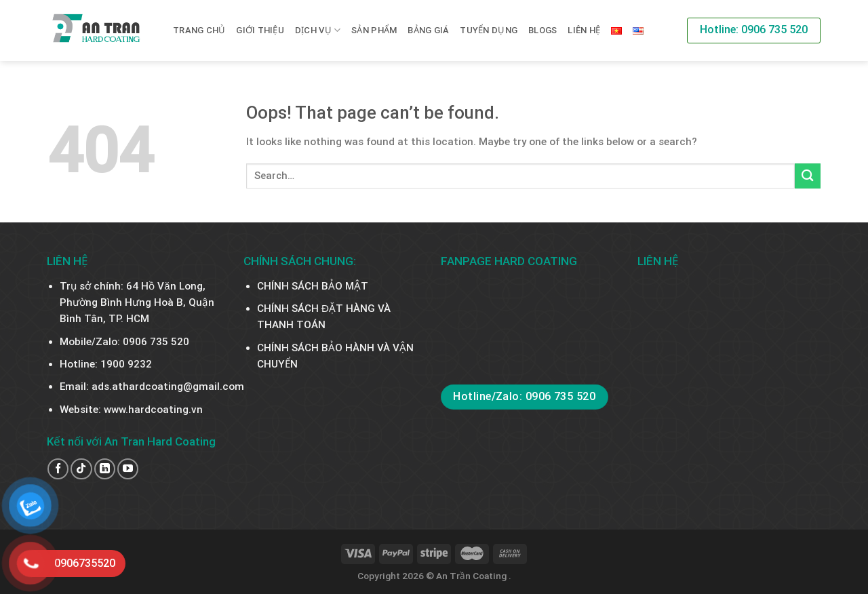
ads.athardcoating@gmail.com (168, 387)
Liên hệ (584, 30)
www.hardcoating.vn (153, 410)
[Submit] (808, 176)
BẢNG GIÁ (428, 30)
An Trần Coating (472, 576)
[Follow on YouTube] (128, 469)
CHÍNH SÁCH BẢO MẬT (313, 286)
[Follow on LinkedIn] (105, 469)
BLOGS (542, 30)
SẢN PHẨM (374, 30)
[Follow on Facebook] (58, 469)
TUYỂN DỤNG (489, 30)
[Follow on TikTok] (81, 469)
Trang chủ (199, 30)
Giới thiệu (260, 30)
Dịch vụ (318, 30)
